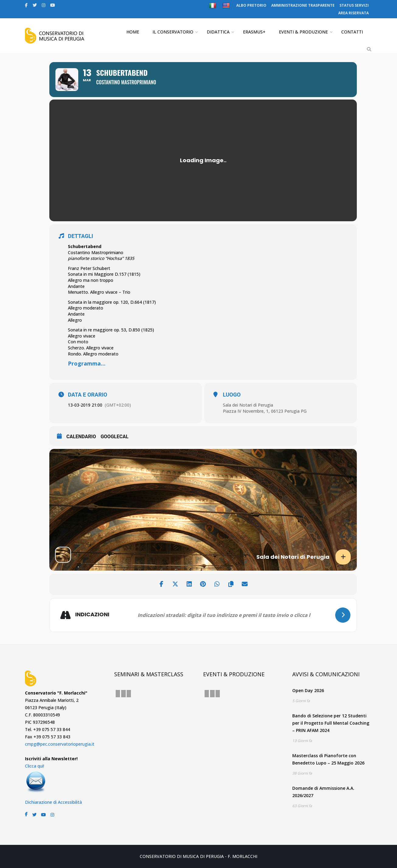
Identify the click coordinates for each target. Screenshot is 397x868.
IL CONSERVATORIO (173, 32)
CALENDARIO (81, 437)
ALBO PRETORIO (251, 5)
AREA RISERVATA (353, 13)
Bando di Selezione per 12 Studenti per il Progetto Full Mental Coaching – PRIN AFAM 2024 (331, 723)
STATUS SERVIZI (354, 5)
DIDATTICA (218, 32)
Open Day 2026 (308, 690)
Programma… (87, 363)
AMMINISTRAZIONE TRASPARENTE (303, 5)
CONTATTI (352, 32)
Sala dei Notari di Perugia (248, 405)
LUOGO (232, 395)
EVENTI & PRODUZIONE (303, 32)
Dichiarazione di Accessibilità (53, 802)
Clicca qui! (35, 766)
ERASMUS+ (254, 32)
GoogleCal (114, 437)
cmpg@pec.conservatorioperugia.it (60, 744)
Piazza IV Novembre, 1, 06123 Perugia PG (265, 411)
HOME (133, 32)
